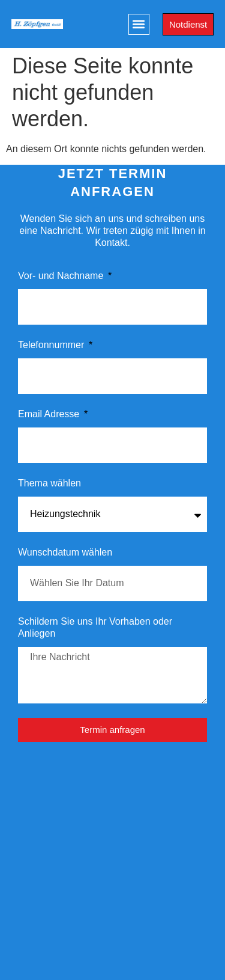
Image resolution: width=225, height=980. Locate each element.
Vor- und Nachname (62, 276)
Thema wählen (49, 483)
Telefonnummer (52, 345)
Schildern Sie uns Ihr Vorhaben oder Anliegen (95, 627)
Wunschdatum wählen (65, 552)
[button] (139, 24)
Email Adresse (50, 414)
